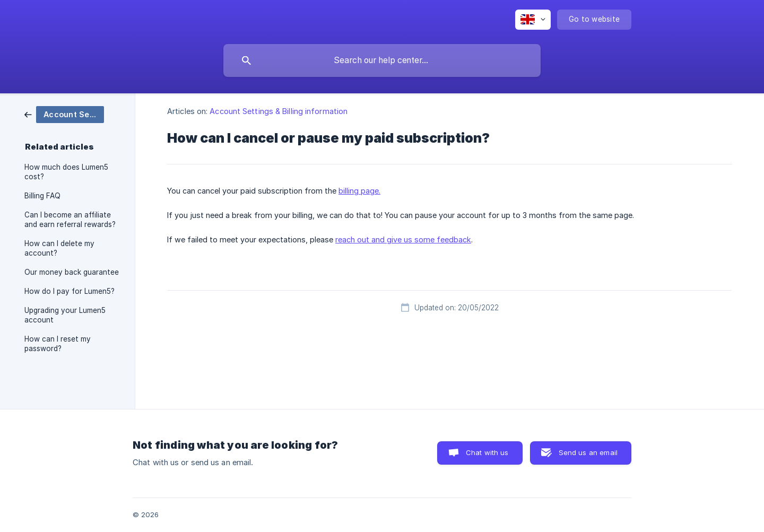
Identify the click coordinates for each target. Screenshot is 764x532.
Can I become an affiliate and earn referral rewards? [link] (70, 220)
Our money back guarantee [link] (72, 272)
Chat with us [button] (487, 452)
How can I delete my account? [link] (59, 248)
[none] (533, 20)
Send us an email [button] (588, 452)
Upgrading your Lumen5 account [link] (65, 315)
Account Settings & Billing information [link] (279, 111)
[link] (64, 114)
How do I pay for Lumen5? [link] (70, 291)
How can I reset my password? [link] (58, 344)
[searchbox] (382, 60)
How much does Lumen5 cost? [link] (66, 172)
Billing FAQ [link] (42, 196)
